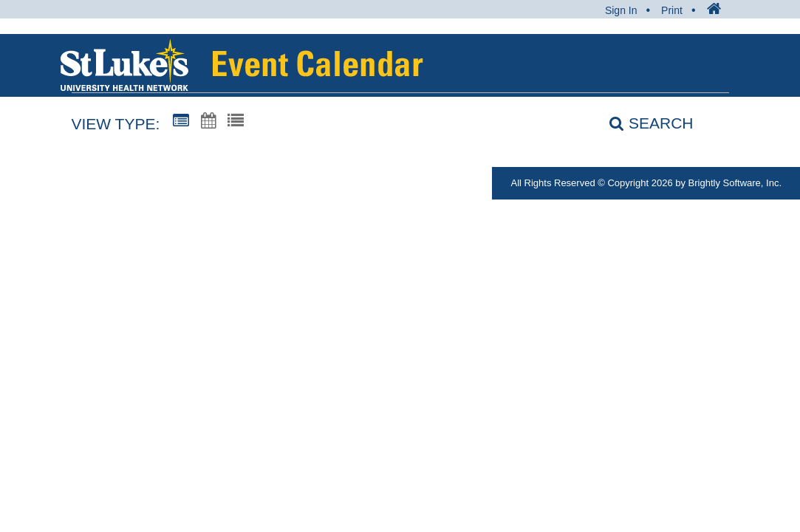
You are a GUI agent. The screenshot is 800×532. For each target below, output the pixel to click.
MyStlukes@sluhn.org (231, 183)
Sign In (621, 10)
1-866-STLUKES (85, 183)
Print (672, 10)
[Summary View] (181, 121)
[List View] (236, 121)
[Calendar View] (208, 121)
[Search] (643, 123)
